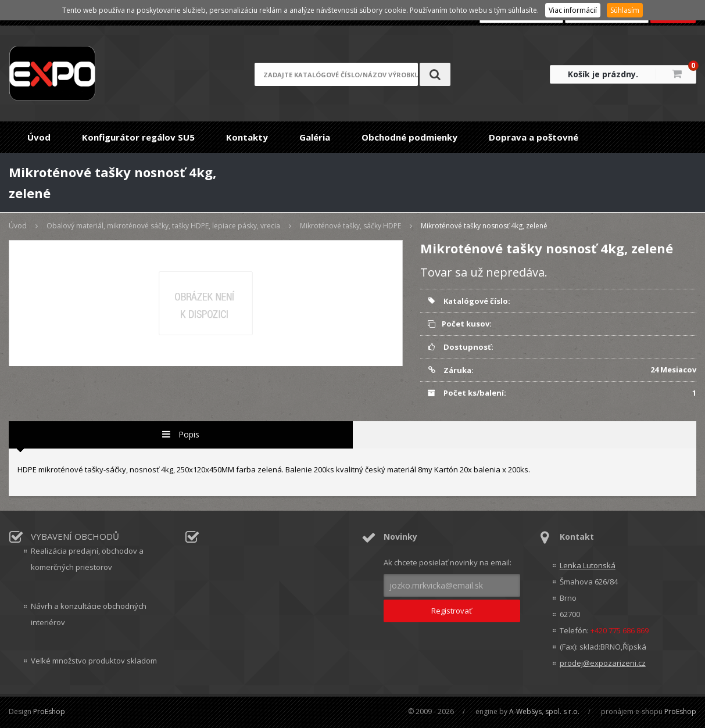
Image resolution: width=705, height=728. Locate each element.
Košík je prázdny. (603, 74)
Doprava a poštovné (534, 137)
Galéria (315, 137)
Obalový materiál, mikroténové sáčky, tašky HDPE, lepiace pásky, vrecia (163, 226)
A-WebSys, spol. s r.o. (544, 711)
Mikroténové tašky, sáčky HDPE (350, 226)
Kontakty (247, 137)
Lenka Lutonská (588, 565)
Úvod (39, 137)
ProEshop (49, 711)
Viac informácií (573, 10)
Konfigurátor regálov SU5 (138, 137)
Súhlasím (625, 10)
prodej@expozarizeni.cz (603, 663)
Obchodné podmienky (409, 137)
